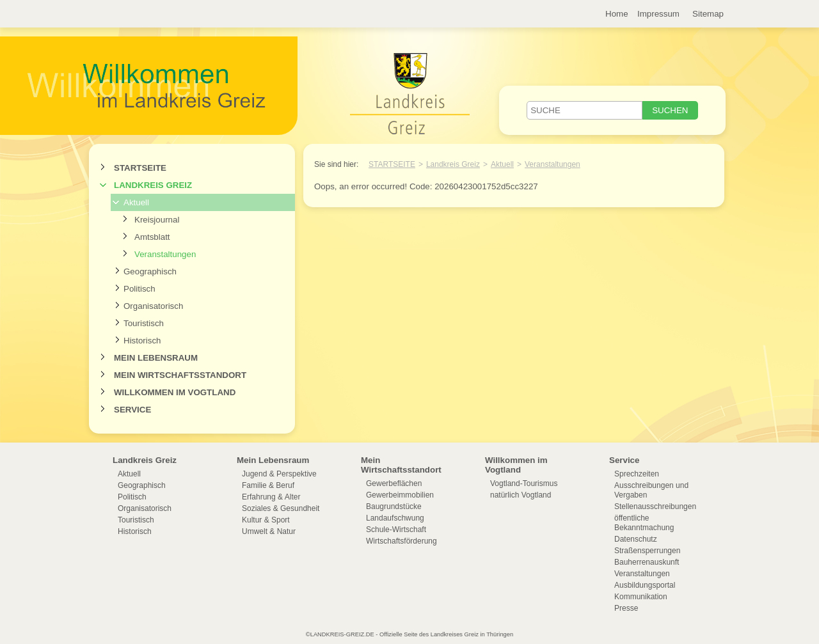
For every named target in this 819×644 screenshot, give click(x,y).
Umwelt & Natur (269, 531)
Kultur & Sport (266, 520)
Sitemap (708, 14)
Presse (626, 608)
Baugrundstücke (394, 507)
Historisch (142, 341)
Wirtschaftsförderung (402, 541)
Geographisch (150, 271)
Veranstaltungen (165, 254)
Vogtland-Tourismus (524, 483)
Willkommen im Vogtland (175, 392)
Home (617, 14)
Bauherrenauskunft (647, 562)
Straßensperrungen (647, 551)
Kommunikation (641, 597)
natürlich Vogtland (521, 495)
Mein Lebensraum (156, 358)
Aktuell (136, 202)
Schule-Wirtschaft (396, 530)
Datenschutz (636, 539)
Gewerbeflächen (394, 483)
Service (132, 410)
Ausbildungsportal (645, 585)
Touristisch (144, 323)
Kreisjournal (157, 220)
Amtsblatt (152, 237)
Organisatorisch (153, 306)
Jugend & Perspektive (279, 474)
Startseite (140, 168)
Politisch (139, 289)
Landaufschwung (395, 518)
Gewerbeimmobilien (400, 495)
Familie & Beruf (268, 485)
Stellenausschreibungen (655, 507)
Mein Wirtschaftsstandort (180, 375)
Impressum (658, 14)
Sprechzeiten (637, 474)
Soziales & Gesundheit (281, 508)
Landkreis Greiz (153, 185)
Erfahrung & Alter (271, 497)
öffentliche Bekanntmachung (644, 523)
